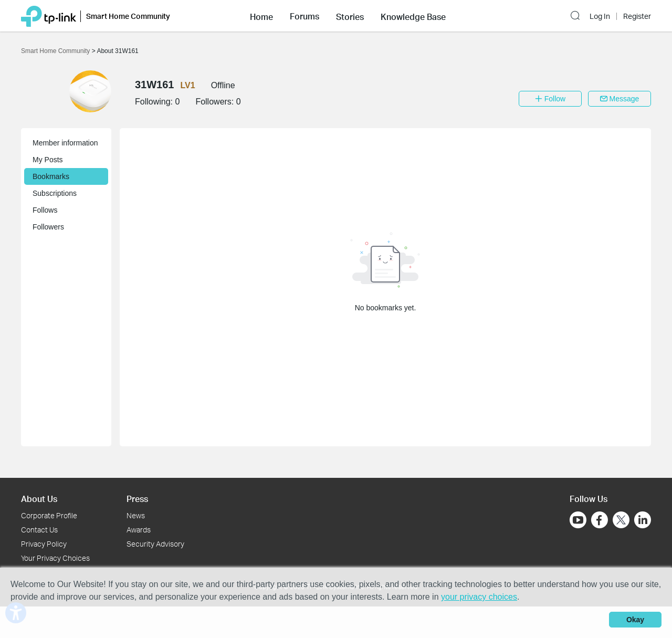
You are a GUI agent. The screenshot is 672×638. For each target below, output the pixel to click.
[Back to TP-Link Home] (49, 15)
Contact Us (39, 530)
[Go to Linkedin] (643, 520)
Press (137, 499)
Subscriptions (55, 193)
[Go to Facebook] (600, 520)
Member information (65, 143)
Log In (600, 16)
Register (637, 16)
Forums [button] (304, 16)
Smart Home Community (56, 51)
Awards (139, 530)
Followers (48, 227)
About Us (39, 499)
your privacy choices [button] (479, 597)
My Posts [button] (48, 160)
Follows (45, 210)
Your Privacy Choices (55, 558)
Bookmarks (51, 176)
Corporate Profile (49, 515)
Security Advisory (155, 544)
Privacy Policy (44, 544)
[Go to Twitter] (621, 521)
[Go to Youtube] (578, 520)
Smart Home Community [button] (128, 16)
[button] (261, 16)
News (136, 515)
